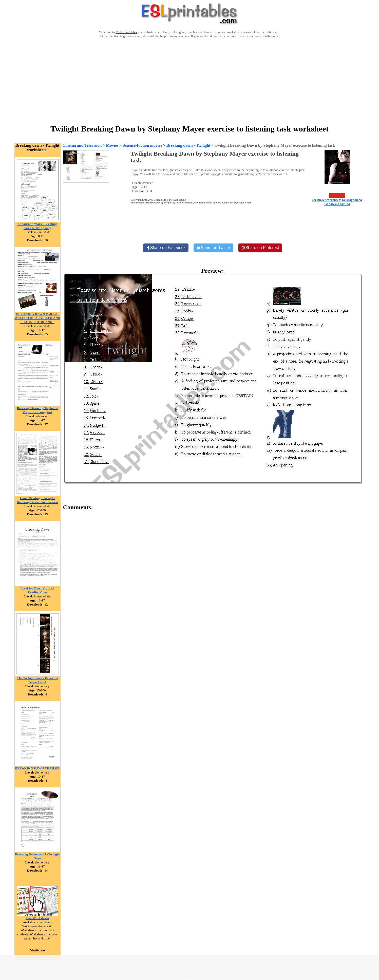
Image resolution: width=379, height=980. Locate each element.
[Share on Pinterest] (260, 248)
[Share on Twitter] (213, 248)
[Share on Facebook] (166, 248)
